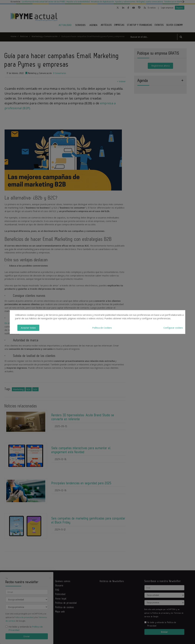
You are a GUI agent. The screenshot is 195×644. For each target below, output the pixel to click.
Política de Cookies (102, 328)
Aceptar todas (28, 328)
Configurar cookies (173, 328)
